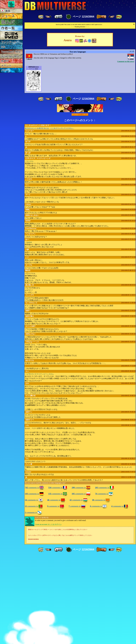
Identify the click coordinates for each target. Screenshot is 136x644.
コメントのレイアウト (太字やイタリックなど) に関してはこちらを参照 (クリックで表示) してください (60, 624)
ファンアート (9, 42)
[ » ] (101, 17)
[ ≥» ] (112, 17)
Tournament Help (11, 52)
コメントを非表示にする (80, 203)
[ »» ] (119, 17)
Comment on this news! (126, 150)
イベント (6, 66)
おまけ (5, 61)
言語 (6, 11)
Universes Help (10, 56)
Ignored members (33, 628)
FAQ (3, 47)
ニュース (8, 16)
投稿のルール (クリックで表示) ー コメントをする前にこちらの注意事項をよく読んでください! (58, 618)
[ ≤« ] (48, 17)
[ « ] (59, 17)
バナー (5, 70)
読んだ (8, 22)
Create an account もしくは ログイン (48, 613)
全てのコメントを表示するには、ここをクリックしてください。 (50, 217)
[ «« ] (41, 17)
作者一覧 (8, 28)
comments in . (35, 576)
